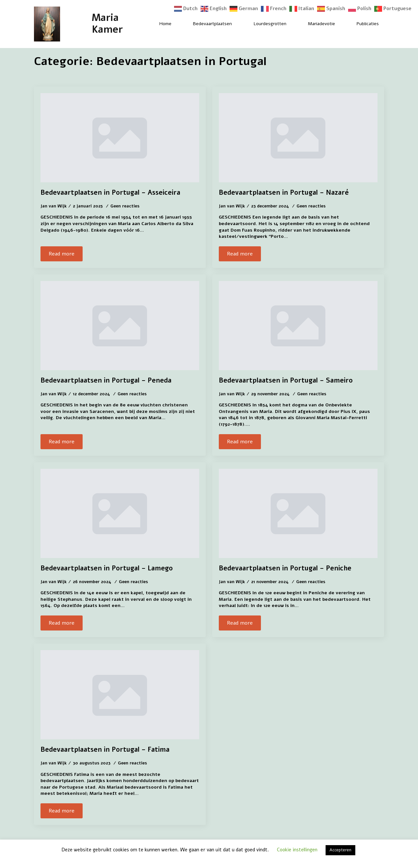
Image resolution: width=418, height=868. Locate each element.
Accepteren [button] (340, 850)
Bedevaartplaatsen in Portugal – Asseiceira (110, 193)
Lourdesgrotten (270, 24)
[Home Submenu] (177, 24)
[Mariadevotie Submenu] (341, 24)
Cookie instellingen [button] (297, 850)
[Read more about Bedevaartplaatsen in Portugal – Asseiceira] (62, 254)
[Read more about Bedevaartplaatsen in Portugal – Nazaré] (240, 254)
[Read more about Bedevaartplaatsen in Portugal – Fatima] (62, 811)
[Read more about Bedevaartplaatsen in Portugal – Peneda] (62, 442)
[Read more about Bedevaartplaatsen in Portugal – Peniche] (240, 623)
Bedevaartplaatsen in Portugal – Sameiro (286, 381)
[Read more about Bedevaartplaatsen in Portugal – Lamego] (62, 623)
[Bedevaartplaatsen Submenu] (237, 24)
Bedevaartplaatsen (212, 24)
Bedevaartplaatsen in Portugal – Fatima (105, 750)
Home (165, 24)
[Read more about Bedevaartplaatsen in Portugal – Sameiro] (240, 442)
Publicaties (368, 24)
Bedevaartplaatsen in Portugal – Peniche (285, 568)
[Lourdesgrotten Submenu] (292, 24)
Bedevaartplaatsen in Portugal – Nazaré (284, 193)
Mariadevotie (322, 24)
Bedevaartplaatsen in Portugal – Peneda (106, 381)
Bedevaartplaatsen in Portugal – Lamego (107, 568)
